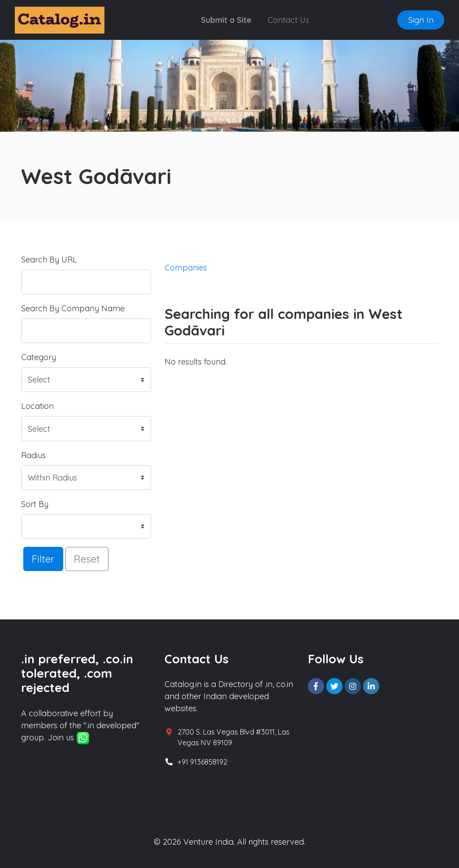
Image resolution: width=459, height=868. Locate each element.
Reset (87, 559)
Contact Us (288, 20)
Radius (33, 455)
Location (37, 406)
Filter (43, 559)
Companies (186, 268)
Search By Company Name (73, 308)
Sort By (35, 504)
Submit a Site (226, 20)
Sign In (421, 20)
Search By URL (49, 260)
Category (39, 357)
